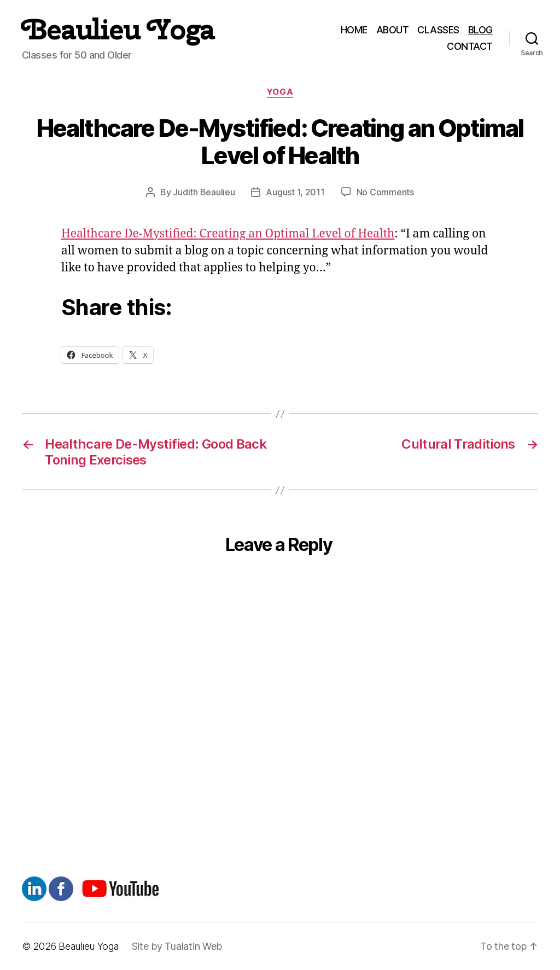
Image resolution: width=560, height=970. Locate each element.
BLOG (480, 30)
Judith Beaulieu (204, 192)
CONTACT (470, 46)
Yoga (280, 92)
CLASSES (438, 30)
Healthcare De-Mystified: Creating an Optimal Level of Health (228, 234)
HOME (354, 30)
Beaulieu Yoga (118, 30)
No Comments (385, 192)
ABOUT (393, 30)
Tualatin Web (193, 946)
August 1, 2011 (295, 192)
